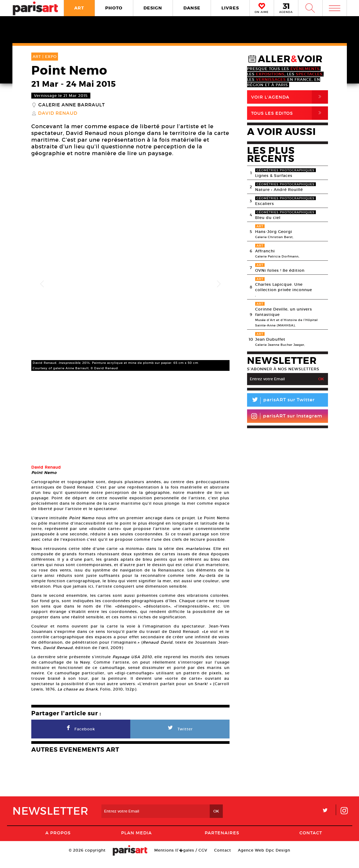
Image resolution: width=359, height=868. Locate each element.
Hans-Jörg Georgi (274, 232)
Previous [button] (42, 284)
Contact (311, 841)
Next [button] (219, 284)
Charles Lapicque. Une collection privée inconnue (284, 287)
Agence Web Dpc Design (264, 859)
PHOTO (114, 8)
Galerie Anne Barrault (72, 105)
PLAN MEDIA (136, 841)
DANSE (192, 8)
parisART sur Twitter (281, 401)
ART (79, 8)
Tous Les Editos (290, 113)
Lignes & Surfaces (274, 176)
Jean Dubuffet (270, 339)
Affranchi (265, 251)
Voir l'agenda (290, 97)
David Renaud (58, 113)
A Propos (58, 841)
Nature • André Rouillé (279, 190)
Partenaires (222, 841)
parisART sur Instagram (287, 416)
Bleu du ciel (268, 218)
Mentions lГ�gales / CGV (181, 859)
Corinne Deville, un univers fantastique (284, 312)
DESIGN (153, 8)
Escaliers (265, 204)
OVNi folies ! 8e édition (280, 270)
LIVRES (230, 8)
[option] (130, 284)
